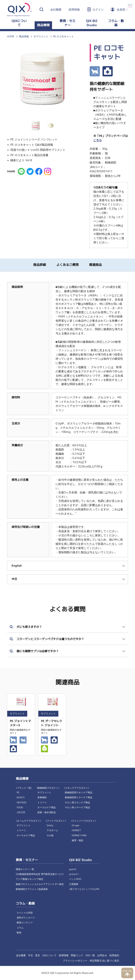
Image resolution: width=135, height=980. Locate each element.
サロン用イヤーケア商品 (77, 807)
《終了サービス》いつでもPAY (84, 889)
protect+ (74, 874)
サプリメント (41, 36)
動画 (19, 933)
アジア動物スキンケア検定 (30, 879)
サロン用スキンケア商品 (77, 803)
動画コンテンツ (25, 923)
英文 (38, 955)
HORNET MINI (79, 835)
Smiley (50, 825)
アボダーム (52, 830)
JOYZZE (21, 812)
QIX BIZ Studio (92, 23)
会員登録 (122, 10)
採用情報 (74, 10)
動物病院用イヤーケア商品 (79, 797)
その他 (50, 835)
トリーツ (42, 803)
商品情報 (43, 25)
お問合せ (102, 955)
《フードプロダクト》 (56, 821)
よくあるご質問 (67, 265)
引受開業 (74, 884)
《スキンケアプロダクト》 (77, 788)
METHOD (22, 803)
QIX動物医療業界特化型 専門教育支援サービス (40, 874)
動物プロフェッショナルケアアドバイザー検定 (40, 884)
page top (127, 971)
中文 (31, 955)
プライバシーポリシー (75, 961)
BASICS (21, 797)
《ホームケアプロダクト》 (28, 821)
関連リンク (77, 955)
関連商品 (95, 265)
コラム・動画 (116, 23)
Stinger (76, 825)
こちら (98, 140)
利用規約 (114, 955)
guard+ (73, 869)
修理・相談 (77, 840)
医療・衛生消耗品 (47, 812)
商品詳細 (40, 265)
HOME (11, 36)
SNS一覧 (90, 955)
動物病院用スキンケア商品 (79, 792)
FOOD (20, 807)
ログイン (98, 10)
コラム (20, 928)
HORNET (76, 830)
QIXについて (19, 23)
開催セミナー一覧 (25, 869)
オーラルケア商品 (47, 807)
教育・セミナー (67, 23)
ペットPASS (75, 879)
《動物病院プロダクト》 (48, 788)
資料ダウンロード (26, 918)
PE (18, 792)
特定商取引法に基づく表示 (104, 961)
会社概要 (56, 10)
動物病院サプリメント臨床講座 (32, 889)
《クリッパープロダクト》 (83, 821)
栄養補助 (42, 797)
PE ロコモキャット (63, 36)
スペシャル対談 (25, 913)
